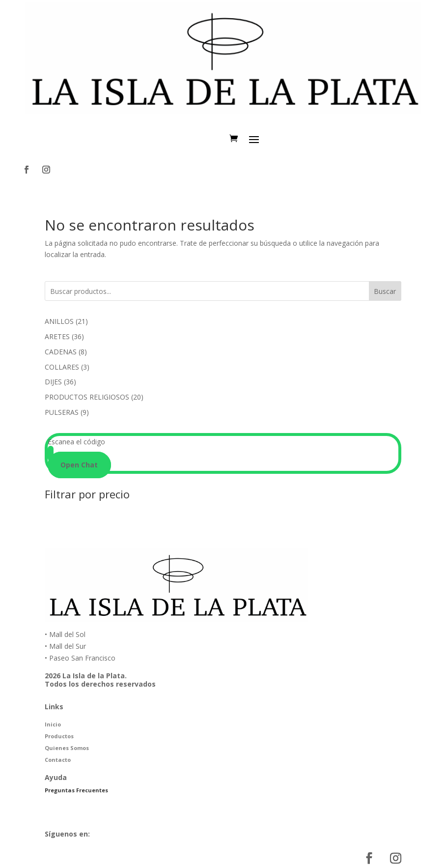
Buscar (385, 291)
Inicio (53, 724)
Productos (59, 736)
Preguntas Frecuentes (76, 790)
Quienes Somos (67, 748)
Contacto (58, 760)
